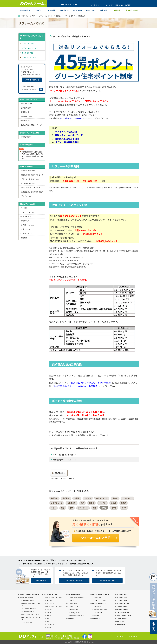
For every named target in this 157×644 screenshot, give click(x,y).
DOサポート (97, 597)
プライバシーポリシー (124, 615)
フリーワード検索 (27, 86)
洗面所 (124, 503)
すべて (124, 508)
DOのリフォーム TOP (28, 16)
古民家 (77, 498)
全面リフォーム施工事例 (29, 100)
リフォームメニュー (29, 58)
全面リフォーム (28, 69)
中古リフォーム (102, 498)
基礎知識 (54, 498)
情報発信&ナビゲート (77, 615)
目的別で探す (26, 108)
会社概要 (24, 238)
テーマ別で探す (27, 104)
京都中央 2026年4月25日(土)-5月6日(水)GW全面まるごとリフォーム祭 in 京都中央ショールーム (32, 155)
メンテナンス (83, 508)
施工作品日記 (74, 609)
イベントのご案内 (26, 145)
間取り (92, 503)
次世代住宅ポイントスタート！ (65, 460)
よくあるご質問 (27, 53)
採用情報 (96, 618)
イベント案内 (26, 217)
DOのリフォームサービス (101, 594)
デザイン (88, 498)
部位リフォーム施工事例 (53, 606)
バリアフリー (128, 498)
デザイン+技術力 (27, 196)
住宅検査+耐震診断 (28, 171)
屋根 (71, 508)
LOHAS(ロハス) (74, 612)
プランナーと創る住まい (30, 179)
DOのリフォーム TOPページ (29, 594)
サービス (24, 208)
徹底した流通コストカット (31, 188)
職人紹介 (71, 618)
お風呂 (113, 503)
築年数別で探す (27, 116)
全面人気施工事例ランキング (31, 125)
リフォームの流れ (28, 43)
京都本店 (72, 600)
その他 (114, 508)
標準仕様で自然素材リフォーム (32, 175)
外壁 (63, 508)
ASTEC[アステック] (100, 600)
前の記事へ (59, 473)
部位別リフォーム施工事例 (29, 133)
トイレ (54, 508)
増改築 (115, 498)
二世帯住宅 (71, 503)
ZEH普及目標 (121, 624)
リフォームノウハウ (45, 16)
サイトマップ (121, 622)
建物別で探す (26, 121)
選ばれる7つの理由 (27, 167)
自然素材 (66, 498)
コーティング (51, 624)
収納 (82, 503)
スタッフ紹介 (26, 229)
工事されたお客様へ (123, 612)
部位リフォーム (28, 72)
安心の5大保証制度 (28, 183)
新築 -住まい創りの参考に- (31, 74)
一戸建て (50, 600)
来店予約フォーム (122, 609)
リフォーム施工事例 (51, 594)
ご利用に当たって (122, 618)
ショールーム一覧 (27, 212)
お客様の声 (25, 221)
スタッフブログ (27, 233)
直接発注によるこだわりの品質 (32, 192)
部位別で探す (26, 137)
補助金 (58, 16)
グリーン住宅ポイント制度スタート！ (67, 455)
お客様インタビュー (28, 225)
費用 (95, 508)
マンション (50, 603)
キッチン (103, 503)
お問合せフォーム (122, 606)
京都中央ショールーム (77, 597)
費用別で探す (26, 112)
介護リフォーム (57, 503)
